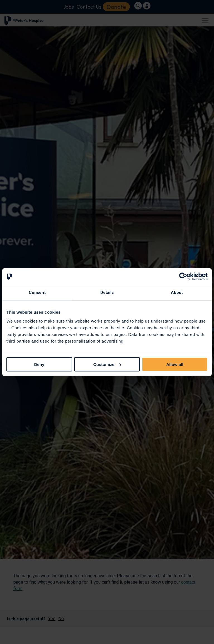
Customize (107, 364)
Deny (39, 364)
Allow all (175, 364)
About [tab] (177, 293)
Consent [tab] (37, 293)
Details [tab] (107, 293)
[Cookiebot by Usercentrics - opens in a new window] (183, 277)
